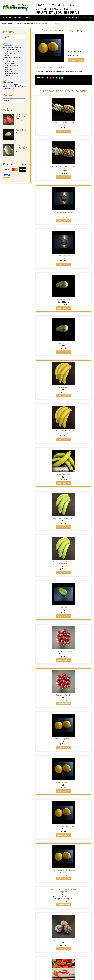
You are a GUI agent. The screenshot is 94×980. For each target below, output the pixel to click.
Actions (6, 43)
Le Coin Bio (7, 55)
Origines (8, 95)
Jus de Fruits (10, 61)
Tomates (8, 76)
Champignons (8, 82)
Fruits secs (7, 78)
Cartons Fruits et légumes (12, 47)
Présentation (15, 18)
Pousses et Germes (10, 49)
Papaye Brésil (21, 130)
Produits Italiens (9, 53)
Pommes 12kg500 (12, 74)
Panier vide (87, 18)
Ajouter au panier (76, 60)
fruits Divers (29, 23)
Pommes (8, 72)
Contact (27, 18)
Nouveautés (7, 45)
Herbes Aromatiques (10, 84)
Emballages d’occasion (11, 51)
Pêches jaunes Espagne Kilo (21, 116)
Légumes (6, 80)
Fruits (19, 23)
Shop (4, 18)
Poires (8, 68)
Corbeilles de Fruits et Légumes (14, 86)
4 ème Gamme (8, 88)
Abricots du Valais (12, 66)
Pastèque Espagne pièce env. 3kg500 (21, 147)
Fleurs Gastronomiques (11, 57)
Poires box (9, 70)
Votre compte (72, 18)
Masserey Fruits (8, 23)
